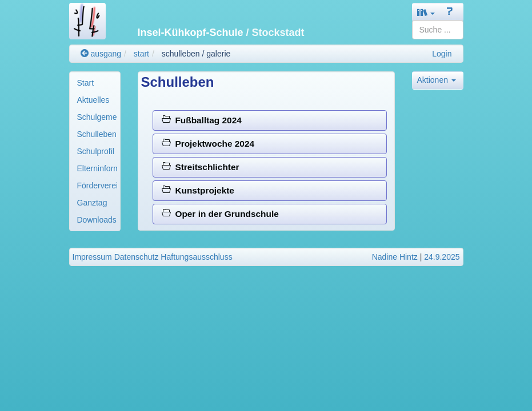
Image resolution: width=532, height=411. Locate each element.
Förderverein (97, 186)
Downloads (97, 220)
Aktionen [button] (437, 80)
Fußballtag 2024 (202, 120)
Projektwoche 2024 (208, 144)
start (141, 54)
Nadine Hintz (395, 257)
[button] (426, 12)
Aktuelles (93, 100)
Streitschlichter (201, 167)
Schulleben (97, 134)
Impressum (92, 257)
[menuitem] (95, 83)
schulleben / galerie (196, 54)
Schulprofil (96, 151)
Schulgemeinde (97, 117)
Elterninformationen (97, 168)
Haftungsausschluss (196, 257)
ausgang (101, 54)
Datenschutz (137, 257)
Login (442, 54)
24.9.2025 (442, 257)
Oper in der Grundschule (220, 214)
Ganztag (92, 203)
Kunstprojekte (198, 190)
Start (86, 83)
